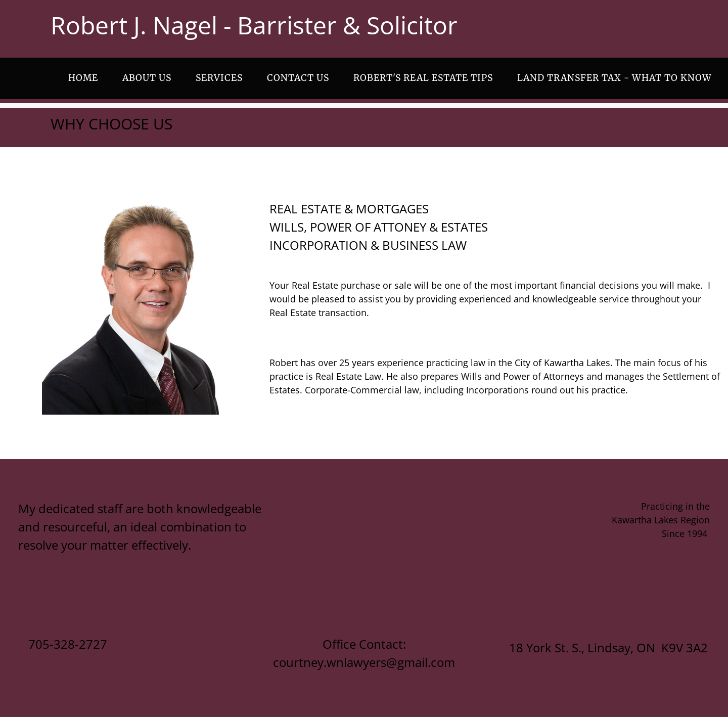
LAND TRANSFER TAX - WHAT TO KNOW (615, 78)
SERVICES (219, 78)
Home (83, 78)
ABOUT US (147, 78)
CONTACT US (298, 78)
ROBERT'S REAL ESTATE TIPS (423, 78)
